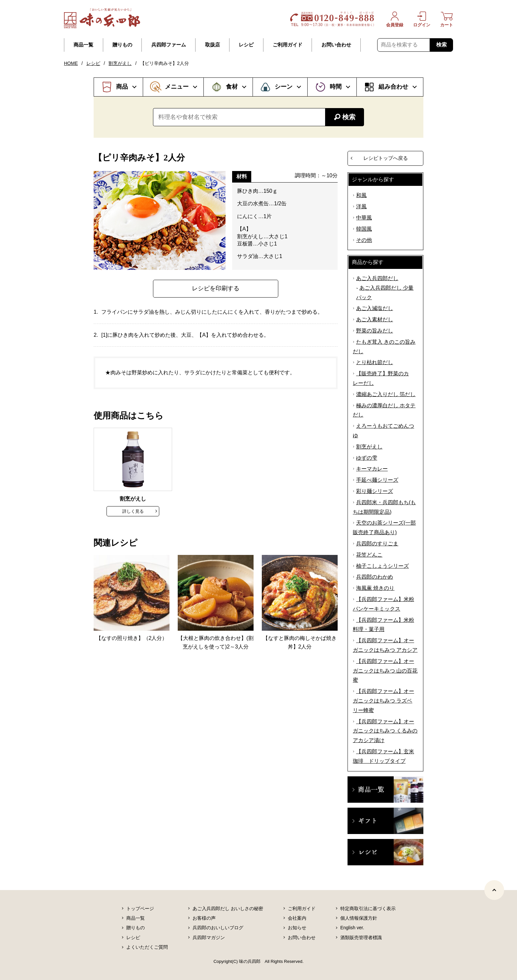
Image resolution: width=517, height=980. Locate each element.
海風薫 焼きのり (375, 588)
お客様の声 (204, 918)
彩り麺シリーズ (375, 491)
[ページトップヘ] (494, 890)
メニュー (177, 87)
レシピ (246, 45)
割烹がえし (120, 63)
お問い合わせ (336, 45)
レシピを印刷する (216, 288)
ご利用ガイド (288, 45)
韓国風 (364, 229)
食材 (232, 87)
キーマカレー (372, 469)
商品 (122, 87)
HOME (71, 63)
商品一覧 (83, 45)
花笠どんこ (369, 555)
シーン (284, 87)
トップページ (140, 908)
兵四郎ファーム (169, 45)
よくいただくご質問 (147, 947)
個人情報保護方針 (359, 918)
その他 (364, 240)
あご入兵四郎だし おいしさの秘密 (228, 908)
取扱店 (213, 45)
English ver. (352, 928)
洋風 (361, 206)
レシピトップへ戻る (386, 158)
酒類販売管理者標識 (361, 937)
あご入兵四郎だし (377, 278)
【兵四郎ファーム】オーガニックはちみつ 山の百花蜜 (385, 671)
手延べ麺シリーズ (377, 480)
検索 (441, 45)
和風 (361, 195)
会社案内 (297, 918)
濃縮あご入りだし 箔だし (386, 394)
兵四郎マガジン (209, 937)
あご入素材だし (375, 319)
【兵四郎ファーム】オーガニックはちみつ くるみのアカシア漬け (385, 731)
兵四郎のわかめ (375, 577)
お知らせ (297, 928)
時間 (336, 87)
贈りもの (122, 45)
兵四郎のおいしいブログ (218, 928)
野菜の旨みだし (375, 331)
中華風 (364, 218)
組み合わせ (393, 87)
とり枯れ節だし (375, 362)
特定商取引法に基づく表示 (368, 908)
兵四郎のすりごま (377, 544)
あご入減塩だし (375, 308)
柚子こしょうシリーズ (382, 566)
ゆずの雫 (367, 458)
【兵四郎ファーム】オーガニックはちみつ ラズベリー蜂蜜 (383, 701)
